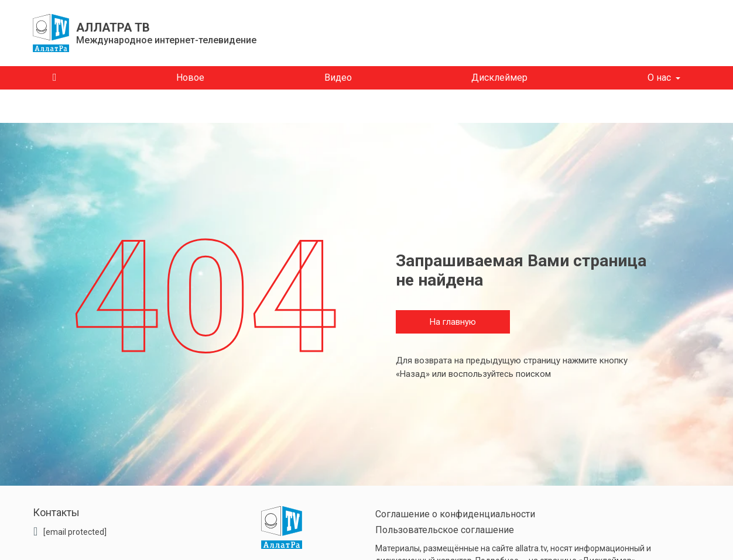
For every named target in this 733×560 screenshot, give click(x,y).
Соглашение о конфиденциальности (455, 514)
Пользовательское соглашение (445, 530)
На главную (453, 322)
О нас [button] (659, 78)
